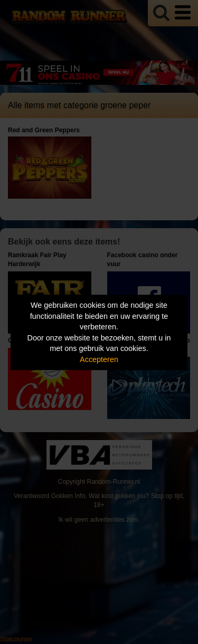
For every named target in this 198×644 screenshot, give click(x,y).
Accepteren (99, 359)
